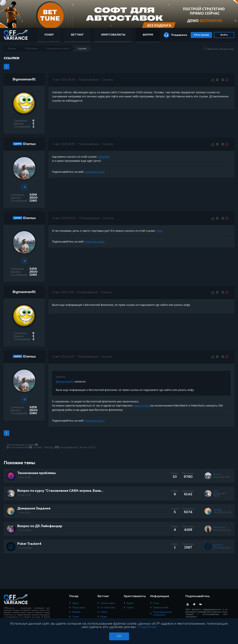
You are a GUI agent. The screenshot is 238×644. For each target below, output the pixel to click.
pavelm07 (218, 545)
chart (159, 231)
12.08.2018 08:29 (219, 495)
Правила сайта (161, 608)
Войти (224, 35)
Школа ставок (108, 603)
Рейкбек (76, 612)
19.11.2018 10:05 (222, 530)
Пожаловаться (89, 80)
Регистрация (201, 35)
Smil (216, 491)
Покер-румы (79, 608)
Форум (148, 35)
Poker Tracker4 (29, 544)
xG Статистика (108, 608)
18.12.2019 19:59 (222, 477)
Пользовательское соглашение (162, 613)
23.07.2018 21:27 (222, 548)
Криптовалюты (113, 35)
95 (36, 445)
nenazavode (219, 527)
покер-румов (141, 405)
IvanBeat (218, 510)
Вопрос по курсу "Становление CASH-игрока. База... (60, 491)
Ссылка (107, 80)
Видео (104, 617)
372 (57, 447)
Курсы (75, 603)
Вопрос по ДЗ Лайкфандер (40, 526)
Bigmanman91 (24, 79)
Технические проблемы (37, 473)
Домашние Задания (34, 508)
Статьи (76, 617)
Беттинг (78, 35)
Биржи (130, 603)
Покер (49, 35)
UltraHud (104, 157)
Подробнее (147, 627)
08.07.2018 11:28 (222, 513)
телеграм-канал (94, 172)
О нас (156, 603)
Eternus (29, 144)
